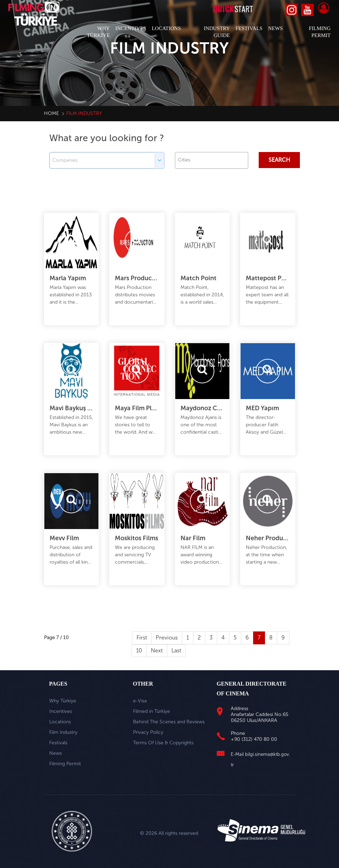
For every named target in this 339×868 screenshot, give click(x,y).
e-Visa (140, 701)
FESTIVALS (249, 28)
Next (157, 650)
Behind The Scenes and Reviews (169, 722)
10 (139, 650)
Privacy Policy (148, 732)
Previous (167, 638)
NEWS (276, 28)
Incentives (61, 711)
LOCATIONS (166, 28)
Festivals (58, 743)
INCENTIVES (131, 28)
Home (51, 113)
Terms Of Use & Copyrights (163, 743)
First (142, 638)
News (56, 753)
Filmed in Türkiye (152, 711)
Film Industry (63, 732)
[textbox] (213, 160)
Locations (60, 722)
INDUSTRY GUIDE (217, 32)
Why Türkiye (63, 701)
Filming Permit (65, 764)
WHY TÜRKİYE (98, 32)
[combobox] (212, 160)
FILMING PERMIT (320, 32)
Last (176, 650)
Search (279, 160)
